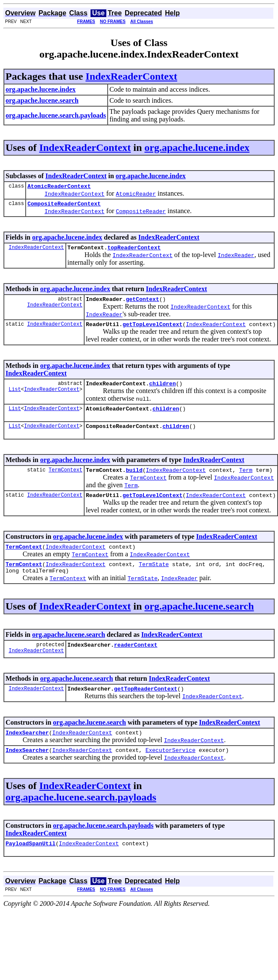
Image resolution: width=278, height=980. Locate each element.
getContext (143, 304)
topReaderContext (134, 251)
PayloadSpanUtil (31, 866)
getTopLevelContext (152, 330)
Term (246, 481)
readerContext (136, 662)
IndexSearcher (27, 753)
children (162, 391)
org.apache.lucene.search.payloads (81, 819)
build (134, 481)
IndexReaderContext (131, 76)
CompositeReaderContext (64, 206)
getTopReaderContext (146, 708)
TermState (154, 579)
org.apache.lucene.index (197, 147)
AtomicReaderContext (59, 187)
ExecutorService (171, 772)
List (15, 398)
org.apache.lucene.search (199, 623)
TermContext (66, 481)
